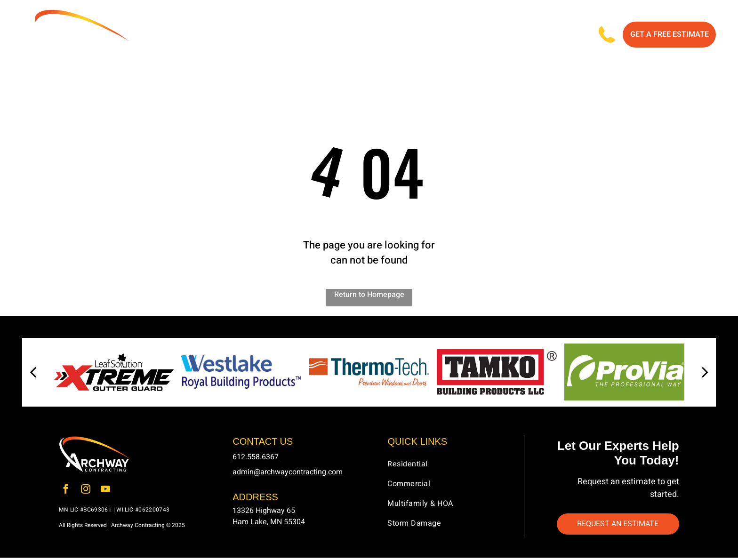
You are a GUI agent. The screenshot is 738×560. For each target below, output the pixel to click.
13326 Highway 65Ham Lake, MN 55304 (269, 518)
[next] (705, 375)
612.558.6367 (256, 459)
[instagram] (86, 492)
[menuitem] (222, 36)
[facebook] (66, 492)
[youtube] (105, 492)
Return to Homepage (369, 297)
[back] (33, 375)
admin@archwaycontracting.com (288, 474)
